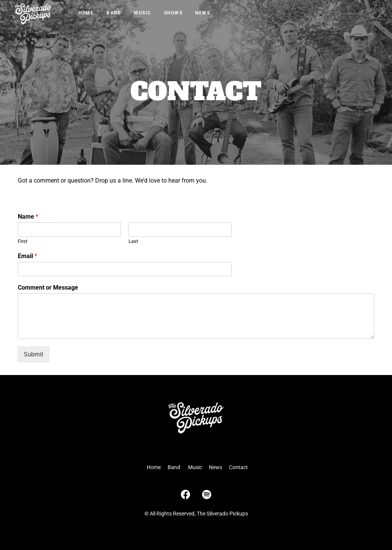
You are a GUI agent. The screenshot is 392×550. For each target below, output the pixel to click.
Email (27, 256)
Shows (173, 13)
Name (28, 217)
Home (86, 13)
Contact (238, 467)
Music (143, 13)
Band (114, 13)
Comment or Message (48, 288)
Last (133, 241)
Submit (34, 354)
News (203, 13)
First (23, 241)
